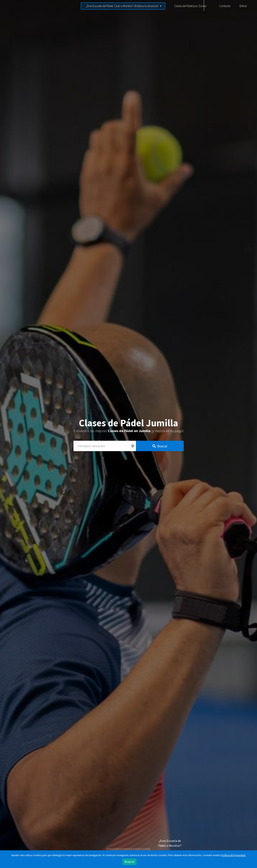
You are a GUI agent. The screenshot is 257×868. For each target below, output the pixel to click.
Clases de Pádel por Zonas (190, 6)
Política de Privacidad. (234, 855)
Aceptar (130, 862)
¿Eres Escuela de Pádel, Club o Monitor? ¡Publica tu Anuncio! (122, 6)
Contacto (225, 6)
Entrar (243, 6)
